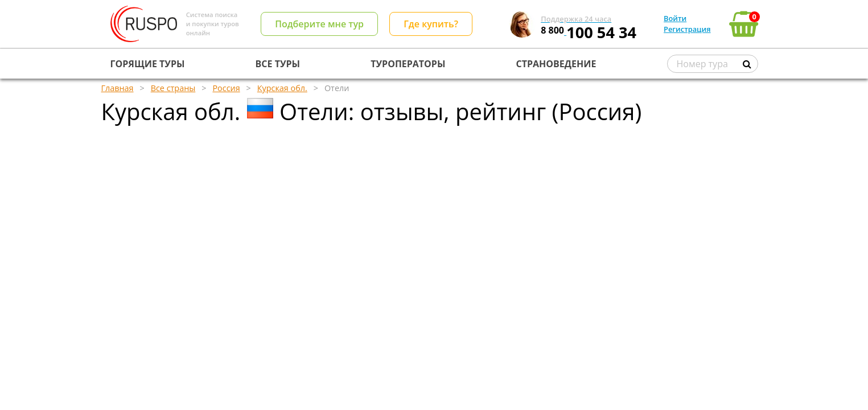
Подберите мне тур (319, 24)
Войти (675, 18)
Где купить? (431, 24)
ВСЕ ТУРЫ (278, 64)
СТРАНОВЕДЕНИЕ (556, 64)
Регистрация (687, 29)
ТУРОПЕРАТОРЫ (408, 64)
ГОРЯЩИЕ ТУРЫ (148, 64)
